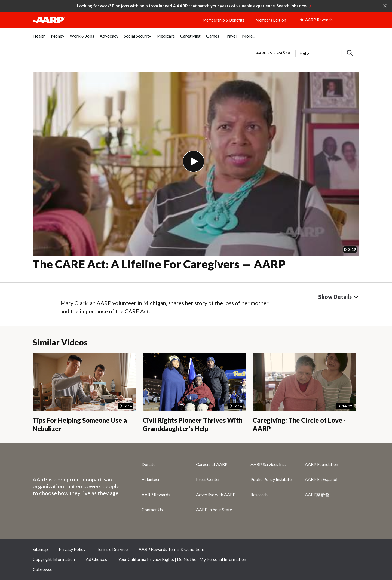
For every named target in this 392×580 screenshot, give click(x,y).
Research (259, 494)
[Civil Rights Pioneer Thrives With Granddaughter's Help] (194, 393)
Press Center (208, 479)
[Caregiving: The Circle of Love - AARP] (304, 393)
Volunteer (151, 479)
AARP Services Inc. (268, 464)
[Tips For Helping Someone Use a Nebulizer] (84, 393)
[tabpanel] (305, 53)
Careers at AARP (212, 464)
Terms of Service (112, 549)
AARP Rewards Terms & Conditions (172, 549)
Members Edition (271, 20)
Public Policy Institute (271, 479)
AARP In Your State (214, 509)
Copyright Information (54, 559)
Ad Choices (96, 559)
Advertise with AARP (216, 494)
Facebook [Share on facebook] (298, 551)
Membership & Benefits (223, 20)
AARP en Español (273, 53)
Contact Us (152, 509)
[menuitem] (39, 39)
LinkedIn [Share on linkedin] (353, 551)
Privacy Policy (72, 549)
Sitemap (40, 549)
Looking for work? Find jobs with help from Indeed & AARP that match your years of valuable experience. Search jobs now (192, 6)
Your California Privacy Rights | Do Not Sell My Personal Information (182, 559)
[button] (350, 53)
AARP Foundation (321, 464)
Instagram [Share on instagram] (334, 551)
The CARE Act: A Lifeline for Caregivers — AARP (159, 264)
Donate (148, 464)
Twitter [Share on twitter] (316, 551)
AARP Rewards (156, 494)
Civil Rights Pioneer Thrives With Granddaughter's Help (193, 424)
